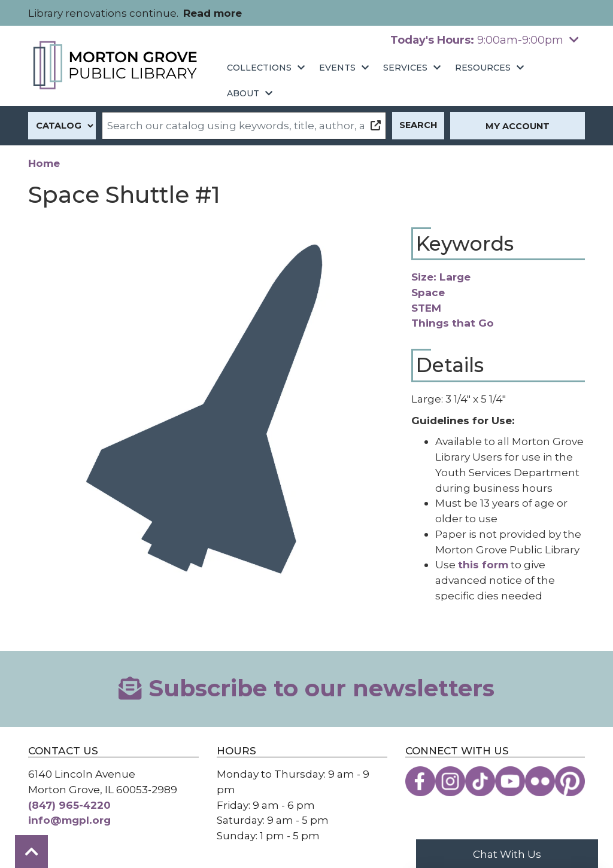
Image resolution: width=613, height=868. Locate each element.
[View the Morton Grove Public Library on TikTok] (480, 781)
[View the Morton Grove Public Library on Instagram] (450, 781)
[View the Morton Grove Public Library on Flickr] (540, 781)
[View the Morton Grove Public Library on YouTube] (510, 781)
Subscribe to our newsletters (306, 688)
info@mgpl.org (69, 820)
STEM (426, 308)
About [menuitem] (243, 93)
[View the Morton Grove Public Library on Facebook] (420, 781)
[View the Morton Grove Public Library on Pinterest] (570, 781)
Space (428, 292)
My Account (518, 126)
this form (483, 564)
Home (44, 163)
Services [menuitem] (405, 68)
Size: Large (441, 277)
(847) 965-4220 (69, 805)
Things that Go (453, 323)
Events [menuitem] (337, 68)
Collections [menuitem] (259, 68)
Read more (213, 13)
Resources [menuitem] (483, 68)
